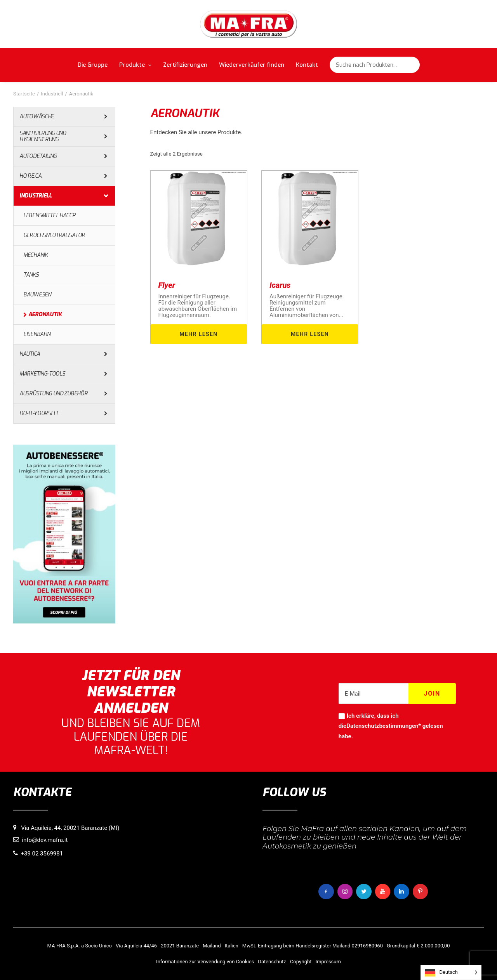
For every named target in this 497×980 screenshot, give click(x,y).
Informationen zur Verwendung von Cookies (205, 962)
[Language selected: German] (451, 972)
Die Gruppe (93, 65)
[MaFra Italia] (249, 24)
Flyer (167, 285)
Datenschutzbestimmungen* (384, 726)
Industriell (52, 94)
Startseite (24, 94)
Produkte (135, 65)
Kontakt (307, 65)
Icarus (280, 285)
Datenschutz (272, 962)
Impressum (328, 962)
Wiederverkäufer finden (252, 65)
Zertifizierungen (185, 65)
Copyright (301, 962)
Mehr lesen (198, 334)
